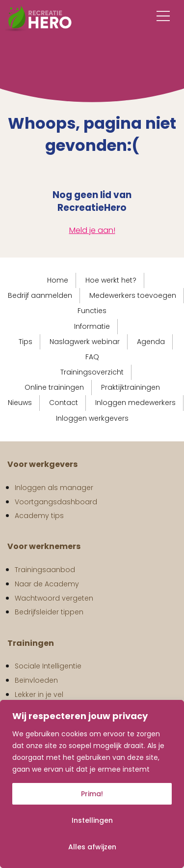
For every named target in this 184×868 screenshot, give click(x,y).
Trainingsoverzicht (92, 372)
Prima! (92, 794)
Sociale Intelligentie (48, 666)
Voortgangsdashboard (56, 502)
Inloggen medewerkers (135, 403)
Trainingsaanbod (45, 570)
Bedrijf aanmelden (40, 295)
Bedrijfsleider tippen (49, 612)
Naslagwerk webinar (85, 342)
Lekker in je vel (39, 694)
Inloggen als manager (54, 488)
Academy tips (39, 516)
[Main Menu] (163, 16)
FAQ (92, 357)
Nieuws (20, 403)
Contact (64, 403)
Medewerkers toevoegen (133, 295)
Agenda (151, 342)
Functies (92, 311)
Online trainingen (54, 387)
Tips (26, 342)
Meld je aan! (92, 230)
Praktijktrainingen (131, 387)
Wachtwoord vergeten (54, 598)
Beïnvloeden (36, 680)
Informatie (92, 326)
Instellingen (92, 820)
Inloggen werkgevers (92, 418)
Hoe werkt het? (111, 280)
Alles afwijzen (92, 847)
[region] (92, 784)
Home (58, 280)
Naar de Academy (47, 584)
